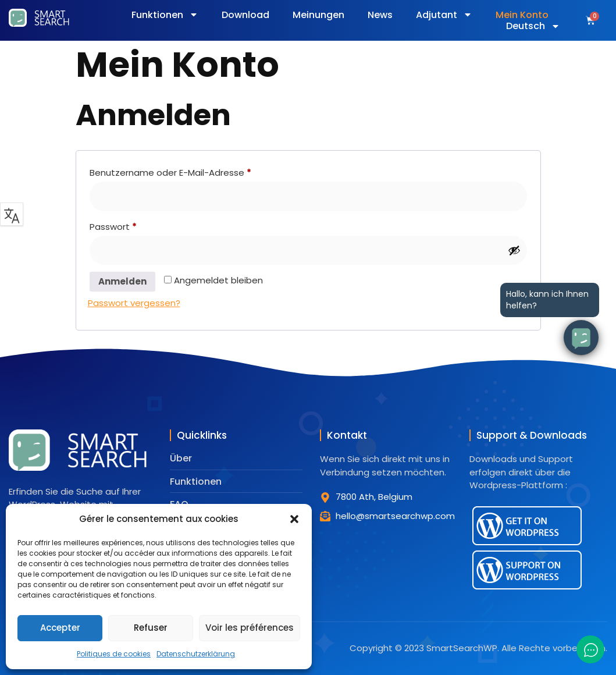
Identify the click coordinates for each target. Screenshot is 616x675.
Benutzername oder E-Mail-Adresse (194, 171)
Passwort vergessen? (134, 303)
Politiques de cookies (114, 654)
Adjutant (444, 15)
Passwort (137, 225)
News (380, 15)
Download (245, 15)
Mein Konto (522, 15)
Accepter (60, 628)
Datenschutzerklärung (196, 654)
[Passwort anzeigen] (514, 250)
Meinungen (318, 15)
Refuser (151, 628)
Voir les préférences (250, 628)
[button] (294, 519)
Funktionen (165, 15)
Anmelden (122, 281)
